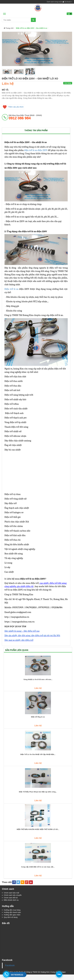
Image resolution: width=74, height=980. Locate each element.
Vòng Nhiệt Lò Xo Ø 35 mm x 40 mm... (38, 680)
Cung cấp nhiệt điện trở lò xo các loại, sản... (38, 867)
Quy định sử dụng (11, 918)
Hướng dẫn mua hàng (12, 910)
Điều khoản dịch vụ (11, 900)
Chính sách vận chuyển (13, 895)
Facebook (10, 966)
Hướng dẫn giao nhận (12, 915)
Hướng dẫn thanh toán (13, 913)
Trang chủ (9, 28)
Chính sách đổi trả (11, 898)
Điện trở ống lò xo (38, 717)
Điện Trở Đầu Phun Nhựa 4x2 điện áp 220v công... (38, 792)
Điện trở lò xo (11, 289)
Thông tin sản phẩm (36, 130)
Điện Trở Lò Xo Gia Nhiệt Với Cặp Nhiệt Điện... (38, 754)
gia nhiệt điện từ (25, 586)
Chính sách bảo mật (12, 893)
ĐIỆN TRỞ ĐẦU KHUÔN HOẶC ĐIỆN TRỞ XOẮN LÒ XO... (38, 829)
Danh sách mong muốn (55, 2)
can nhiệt (44, 583)
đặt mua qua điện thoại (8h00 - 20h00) (25, 117)
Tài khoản (67, 2)
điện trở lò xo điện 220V (36, 150)
